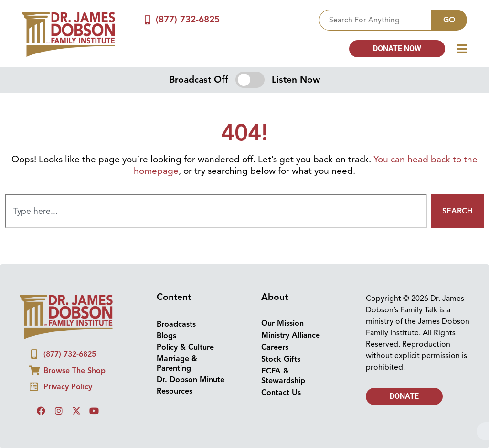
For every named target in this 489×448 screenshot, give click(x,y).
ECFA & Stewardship (283, 376)
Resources (175, 391)
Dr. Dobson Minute (191, 380)
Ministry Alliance (291, 335)
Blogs (166, 336)
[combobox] (375, 20)
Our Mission (282, 323)
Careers (275, 347)
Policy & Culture (185, 347)
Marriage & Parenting (177, 363)
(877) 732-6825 (188, 20)
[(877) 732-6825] (147, 20)
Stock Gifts (281, 359)
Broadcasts (176, 324)
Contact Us (281, 393)
